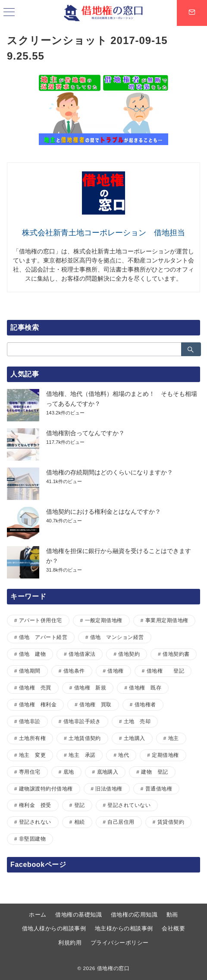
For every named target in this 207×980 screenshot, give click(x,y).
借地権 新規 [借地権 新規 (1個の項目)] (90, 688)
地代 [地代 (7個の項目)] (124, 755)
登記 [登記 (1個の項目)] (80, 805)
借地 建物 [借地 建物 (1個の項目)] (32, 654)
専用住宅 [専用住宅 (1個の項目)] (30, 772)
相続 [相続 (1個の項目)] (80, 822)
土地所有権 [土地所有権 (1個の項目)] (32, 738)
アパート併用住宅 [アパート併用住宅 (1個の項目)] (41, 620)
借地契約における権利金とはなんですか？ (103, 512)
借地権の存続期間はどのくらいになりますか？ (110, 472)
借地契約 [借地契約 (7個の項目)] (129, 654)
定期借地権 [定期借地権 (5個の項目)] (165, 755)
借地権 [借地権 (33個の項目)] (115, 671)
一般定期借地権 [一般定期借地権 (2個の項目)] (104, 620)
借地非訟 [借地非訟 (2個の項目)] (30, 721)
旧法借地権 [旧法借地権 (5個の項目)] (109, 789)
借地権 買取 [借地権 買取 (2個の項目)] (96, 704)
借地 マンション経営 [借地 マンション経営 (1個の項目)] (117, 637)
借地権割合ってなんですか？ (85, 433)
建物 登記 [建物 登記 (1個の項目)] (154, 772)
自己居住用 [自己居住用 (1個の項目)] (121, 822)
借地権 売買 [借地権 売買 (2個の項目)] (35, 688)
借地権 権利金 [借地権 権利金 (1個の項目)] (38, 704)
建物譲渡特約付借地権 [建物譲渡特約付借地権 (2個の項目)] (46, 789)
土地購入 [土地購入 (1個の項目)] (135, 738)
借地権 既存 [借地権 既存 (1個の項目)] (145, 688)
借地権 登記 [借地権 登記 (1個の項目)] (165, 671)
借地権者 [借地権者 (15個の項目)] (145, 704)
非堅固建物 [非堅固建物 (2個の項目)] (32, 839)
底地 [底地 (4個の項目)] (69, 772)
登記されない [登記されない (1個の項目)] (35, 822)
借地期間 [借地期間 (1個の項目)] (30, 671)
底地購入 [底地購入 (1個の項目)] (108, 772)
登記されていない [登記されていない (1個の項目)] (129, 805)
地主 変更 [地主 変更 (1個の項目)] (32, 755)
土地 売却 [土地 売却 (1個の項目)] (137, 721)
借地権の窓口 (113, 968)
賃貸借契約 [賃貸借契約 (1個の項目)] (171, 822)
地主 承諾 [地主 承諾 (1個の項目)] (82, 755)
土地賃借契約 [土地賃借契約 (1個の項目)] (85, 738)
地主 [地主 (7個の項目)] (174, 738)
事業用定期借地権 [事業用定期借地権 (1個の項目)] (167, 620)
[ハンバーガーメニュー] (9, 13)
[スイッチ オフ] (192, 13)
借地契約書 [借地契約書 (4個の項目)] (176, 654)
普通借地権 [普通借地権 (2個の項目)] (159, 789)
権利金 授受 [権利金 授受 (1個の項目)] (35, 805)
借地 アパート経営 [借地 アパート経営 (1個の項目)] (43, 637)
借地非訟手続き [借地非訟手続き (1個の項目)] (82, 721)
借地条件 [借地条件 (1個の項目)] (74, 671)
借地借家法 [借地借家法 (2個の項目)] (82, 654)
